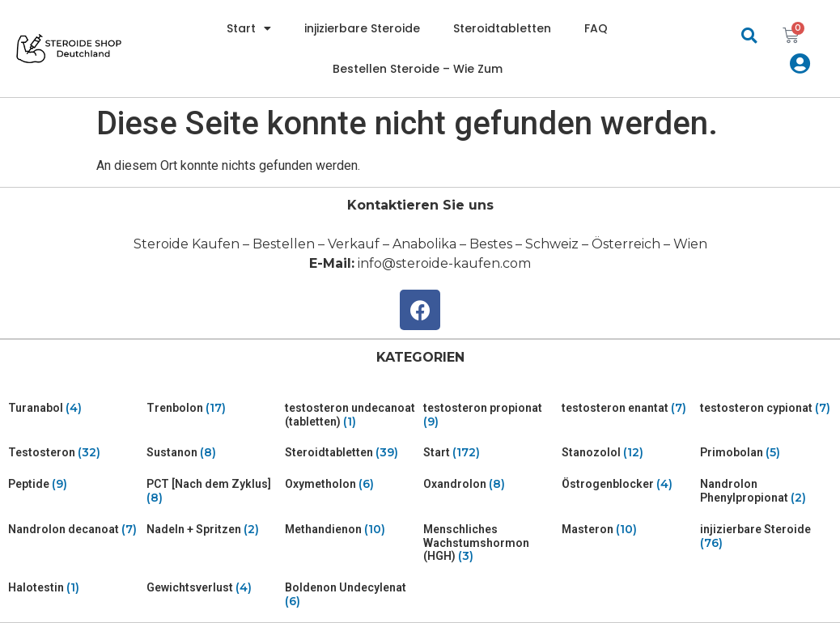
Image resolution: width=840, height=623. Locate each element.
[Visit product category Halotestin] (74, 588)
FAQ (596, 28)
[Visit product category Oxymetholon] (351, 484)
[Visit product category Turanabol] (74, 408)
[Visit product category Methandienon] (351, 530)
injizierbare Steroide (362, 28)
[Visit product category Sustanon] (212, 453)
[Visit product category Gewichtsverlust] (212, 588)
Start (249, 28)
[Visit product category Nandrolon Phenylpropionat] (766, 491)
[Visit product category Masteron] (628, 530)
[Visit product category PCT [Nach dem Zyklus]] (212, 491)
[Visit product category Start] (489, 453)
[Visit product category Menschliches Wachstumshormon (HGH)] (489, 543)
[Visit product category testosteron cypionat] (766, 408)
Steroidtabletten (502, 28)
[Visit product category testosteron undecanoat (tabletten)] (351, 415)
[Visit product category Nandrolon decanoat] (74, 530)
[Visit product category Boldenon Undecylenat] (351, 595)
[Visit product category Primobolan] (766, 453)
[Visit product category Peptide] (74, 484)
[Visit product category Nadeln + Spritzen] (212, 530)
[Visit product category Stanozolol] (628, 453)
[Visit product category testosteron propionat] (489, 415)
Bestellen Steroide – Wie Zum (418, 69)
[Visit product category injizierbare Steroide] (766, 536)
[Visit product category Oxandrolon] (489, 484)
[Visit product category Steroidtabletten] (351, 453)
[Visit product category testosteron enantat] (628, 408)
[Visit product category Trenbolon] (212, 408)
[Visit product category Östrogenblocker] (628, 484)
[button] (749, 35)
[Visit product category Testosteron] (74, 453)
